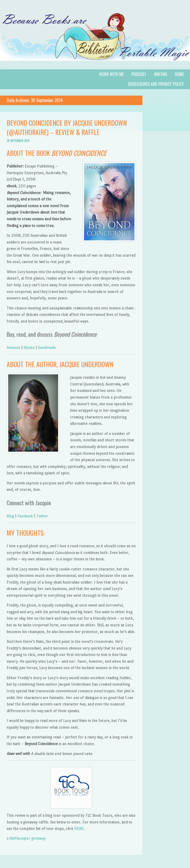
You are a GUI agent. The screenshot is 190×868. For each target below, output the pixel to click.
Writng (161, 74)
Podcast (139, 74)
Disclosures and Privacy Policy (156, 84)
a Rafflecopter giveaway (26, 838)
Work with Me (111, 74)
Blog (10, 516)
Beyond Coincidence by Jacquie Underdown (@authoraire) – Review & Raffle (67, 127)
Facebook (25, 516)
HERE (78, 828)
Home (179, 74)
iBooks (29, 347)
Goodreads (47, 347)
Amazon (13, 347)
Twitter (42, 516)
